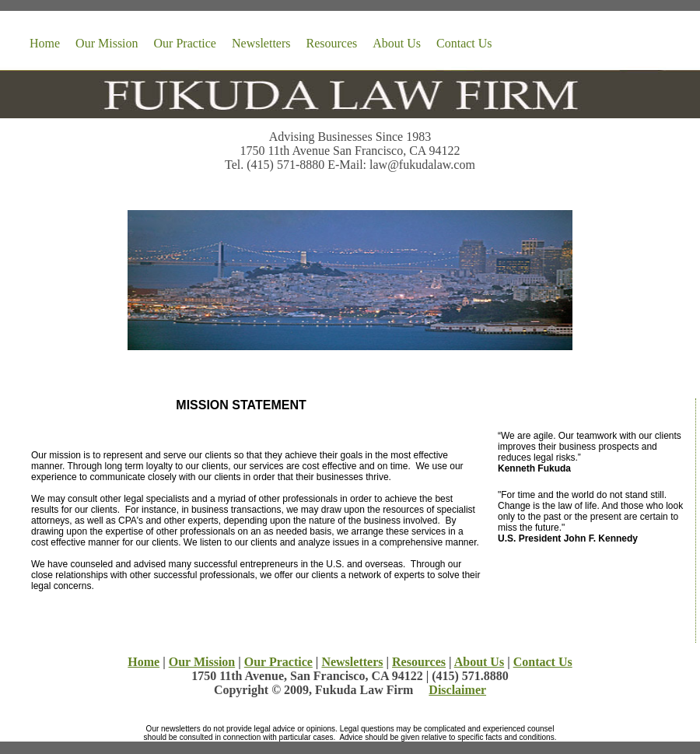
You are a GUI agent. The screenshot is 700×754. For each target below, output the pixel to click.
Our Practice (185, 43)
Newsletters (261, 43)
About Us (397, 43)
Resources (332, 43)
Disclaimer (457, 690)
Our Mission (107, 43)
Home (45, 43)
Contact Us (464, 43)
